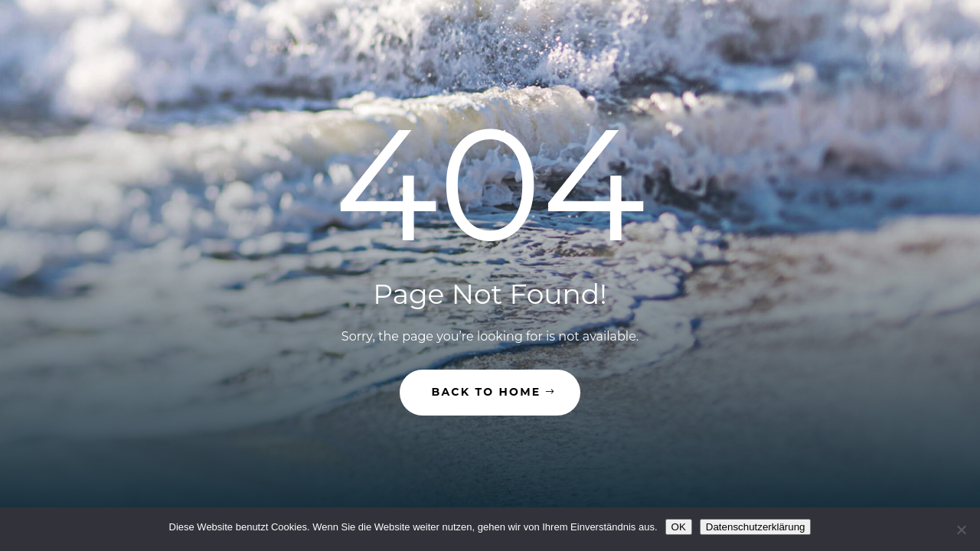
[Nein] (961, 530)
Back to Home (487, 392)
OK (679, 527)
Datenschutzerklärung (756, 527)
